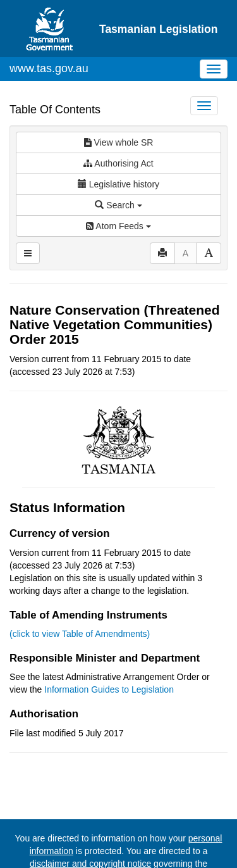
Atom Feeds (118, 226)
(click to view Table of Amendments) (80, 634)
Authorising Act (118, 163)
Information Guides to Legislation (109, 689)
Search (118, 205)
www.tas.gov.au (49, 68)
